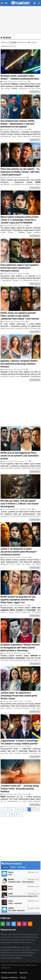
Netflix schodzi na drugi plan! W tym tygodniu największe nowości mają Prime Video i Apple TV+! (18, 600)
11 (3, 814)
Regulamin (24, 973)
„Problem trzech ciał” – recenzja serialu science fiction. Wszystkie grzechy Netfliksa (20, 789)
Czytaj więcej (35, 92)
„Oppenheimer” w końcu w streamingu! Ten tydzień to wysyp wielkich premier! (19, 742)
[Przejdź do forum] (6, 3)
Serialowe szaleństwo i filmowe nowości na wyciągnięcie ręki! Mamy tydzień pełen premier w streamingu (20, 648)
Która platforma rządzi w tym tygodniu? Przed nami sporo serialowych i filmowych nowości (20, 268)
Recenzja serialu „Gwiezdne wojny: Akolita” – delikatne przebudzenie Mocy (20, 77)
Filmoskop (22, 867)
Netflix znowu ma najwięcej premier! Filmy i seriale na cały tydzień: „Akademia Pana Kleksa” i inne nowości (20, 316)
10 (37, 809)
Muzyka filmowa (9, 46)
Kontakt (23, 978)
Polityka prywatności (9, 973)
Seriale (13, 42)
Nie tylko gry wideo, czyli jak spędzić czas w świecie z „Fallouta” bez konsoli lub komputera (19, 504)
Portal (13, 867)
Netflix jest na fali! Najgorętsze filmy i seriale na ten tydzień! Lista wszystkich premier (20, 456)
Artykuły (6, 38)
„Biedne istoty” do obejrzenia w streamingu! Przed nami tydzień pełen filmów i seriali (19, 696)
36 (12, 814)
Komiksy (32, 42)
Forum (5, 867)
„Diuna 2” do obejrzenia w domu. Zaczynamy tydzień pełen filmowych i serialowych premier (19, 552)
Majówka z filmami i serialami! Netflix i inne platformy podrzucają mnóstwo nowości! (19, 364)
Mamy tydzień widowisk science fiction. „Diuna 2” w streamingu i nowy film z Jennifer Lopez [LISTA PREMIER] (20, 220)
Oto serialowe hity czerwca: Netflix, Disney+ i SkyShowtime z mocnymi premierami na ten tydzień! (18, 124)
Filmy (4, 42)
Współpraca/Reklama (9, 978)
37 (17, 814)
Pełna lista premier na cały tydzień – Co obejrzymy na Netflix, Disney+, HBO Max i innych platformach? (20, 172)
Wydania (22, 42)
